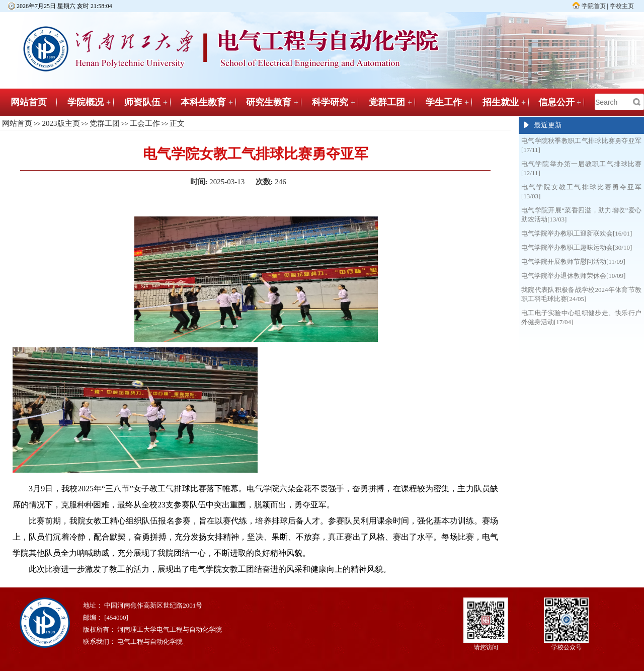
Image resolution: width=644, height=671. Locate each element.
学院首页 (594, 6)
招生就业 (501, 102)
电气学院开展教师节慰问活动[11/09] (573, 262)
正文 (177, 123)
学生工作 (444, 102)
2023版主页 (61, 123)
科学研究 (330, 102)
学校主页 (622, 6)
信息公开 (556, 102)
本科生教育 (203, 102)
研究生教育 (269, 102)
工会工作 (145, 123)
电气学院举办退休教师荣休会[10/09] (573, 276)
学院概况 (86, 102)
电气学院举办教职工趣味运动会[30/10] (577, 247)
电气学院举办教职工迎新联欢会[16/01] (577, 233)
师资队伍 (142, 102)
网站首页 (29, 102)
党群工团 (387, 102)
